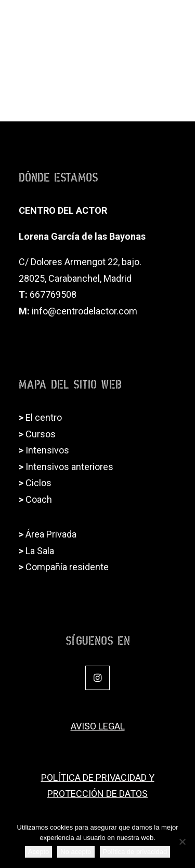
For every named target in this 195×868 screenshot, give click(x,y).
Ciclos (38, 483)
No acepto (76, 852)
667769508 (53, 294)
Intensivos (47, 450)
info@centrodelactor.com (84, 311)
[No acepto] (182, 842)
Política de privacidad (135, 852)
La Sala (40, 551)
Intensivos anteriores (69, 467)
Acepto (38, 852)
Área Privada (51, 534)
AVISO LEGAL (98, 726)
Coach (39, 499)
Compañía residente (67, 567)
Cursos (41, 434)
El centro (44, 417)
